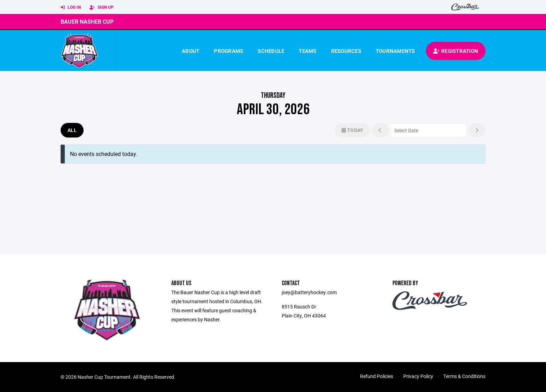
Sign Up (102, 7)
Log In (71, 7)
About (190, 51)
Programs (228, 51)
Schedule (271, 51)
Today (352, 130)
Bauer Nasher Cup (87, 21)
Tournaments (395, 51)
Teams (307, 51)
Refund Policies (377, 376)
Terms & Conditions (464, 376)
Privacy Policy (418, 376)
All (72, 130)
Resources (346, 51)
